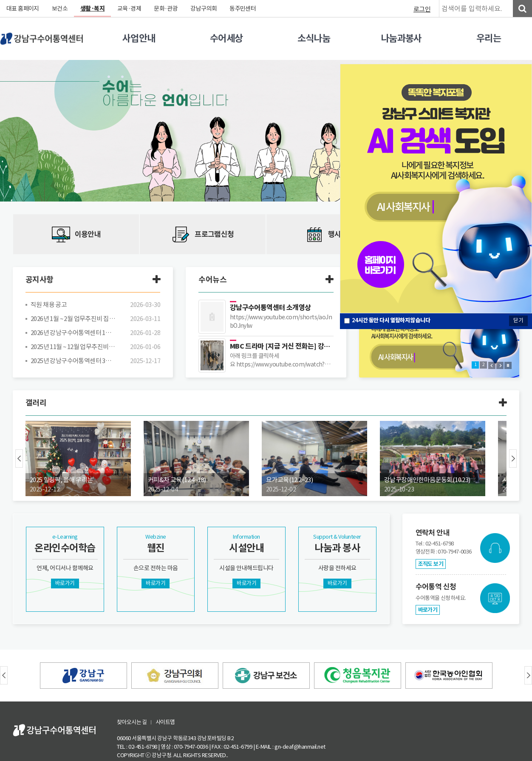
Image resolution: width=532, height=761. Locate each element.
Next (500, 365)
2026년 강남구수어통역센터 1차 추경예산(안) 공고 (73, 333)
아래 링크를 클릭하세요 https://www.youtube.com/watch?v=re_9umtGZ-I (278, 360)
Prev (492, 365)
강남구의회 (205, 9)
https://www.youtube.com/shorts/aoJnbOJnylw (282, 321)
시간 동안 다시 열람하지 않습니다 (391, 320)
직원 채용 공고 (49, 305)
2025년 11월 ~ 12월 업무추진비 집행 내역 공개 (73, 347)
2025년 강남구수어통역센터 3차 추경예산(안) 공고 (73, 361)
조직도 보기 (431, 564)
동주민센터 (244, 9)
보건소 (60, 9)
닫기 (518, 320)
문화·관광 (167, 9)
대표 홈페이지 (23, 9)
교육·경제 (130, 9)
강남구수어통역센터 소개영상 (271, 308)
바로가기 (428, 610)
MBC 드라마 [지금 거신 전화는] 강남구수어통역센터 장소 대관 (282, 346)
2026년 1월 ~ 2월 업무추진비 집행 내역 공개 (73, 319)
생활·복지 (93, 9)
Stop (508, 365)
